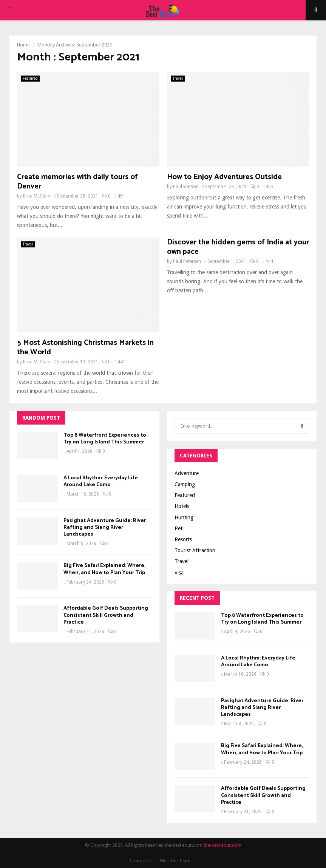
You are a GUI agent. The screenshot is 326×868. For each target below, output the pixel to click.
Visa (179, 573)
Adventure (187, 473)
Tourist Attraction (195, 550)
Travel (178, 78)
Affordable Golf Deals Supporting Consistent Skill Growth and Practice (106, 615)
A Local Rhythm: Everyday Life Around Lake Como (101, 481)
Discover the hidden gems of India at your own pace (238, 247)
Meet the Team (175, 861)
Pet (178, 528)
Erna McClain (37, 196)
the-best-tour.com (222, 845)
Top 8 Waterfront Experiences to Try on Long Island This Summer (105, 439)
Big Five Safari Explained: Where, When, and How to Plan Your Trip (104, 569)
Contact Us (141, 861)
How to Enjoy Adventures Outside (224, 177)
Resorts (183, 539)
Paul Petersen (187, 261)
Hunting (184, 517)
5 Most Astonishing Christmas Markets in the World (85, 348)
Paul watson (186, 187)
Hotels (182, 506)
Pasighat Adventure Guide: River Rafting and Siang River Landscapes (105, 527)
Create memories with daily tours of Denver (77, 182)
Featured (30, 78)
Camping (185, 484)
